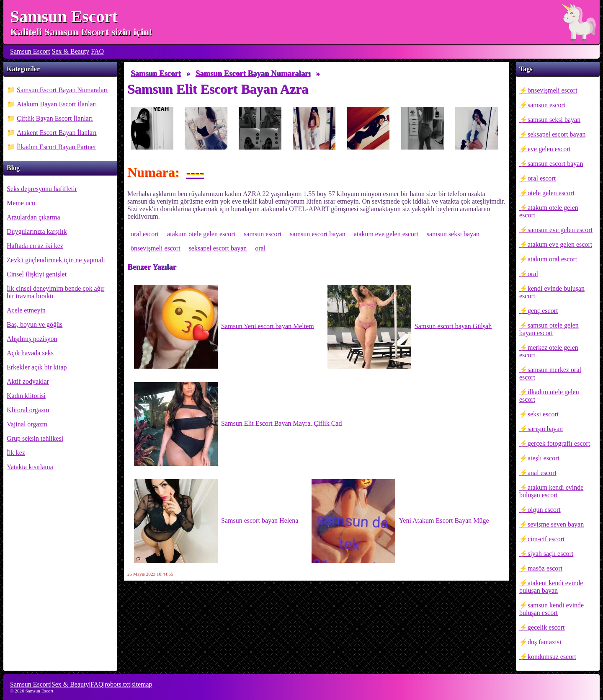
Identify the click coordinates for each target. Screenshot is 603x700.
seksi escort (543, 414)
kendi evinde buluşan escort (552, 292)
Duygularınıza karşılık (37, 231)
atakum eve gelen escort (560, 244)
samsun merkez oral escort (550, 373)
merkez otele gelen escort (549, 351)
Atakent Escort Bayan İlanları (57, 133)
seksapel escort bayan (557, 134)
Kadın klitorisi (26, 396)
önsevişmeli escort (553, 90)
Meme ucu (21, 203)
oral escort (542, 178)
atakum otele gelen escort (549, 211)
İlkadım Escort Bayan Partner (57, 147)
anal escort (542, 473)
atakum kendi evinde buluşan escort (551, 491)
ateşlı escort (544, 458)
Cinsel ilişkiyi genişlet (37, 274)
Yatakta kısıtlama (30, 467)
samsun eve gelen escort (560, 230)
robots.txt (117, 684)
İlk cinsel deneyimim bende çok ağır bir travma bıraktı (55, 292)
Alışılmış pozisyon (32, 339)
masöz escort (545, 568)
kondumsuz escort (552, 657)
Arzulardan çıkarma (33, 217)
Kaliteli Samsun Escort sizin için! (81, 32)
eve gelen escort (549, 149)
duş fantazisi (544, 642)
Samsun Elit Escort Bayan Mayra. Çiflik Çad (238, 424)
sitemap (142, 684)
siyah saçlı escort (550, 554)
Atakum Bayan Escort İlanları (57, 104)
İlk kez (16, 453)
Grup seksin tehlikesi (35, 438)
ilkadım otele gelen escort (549, 396)
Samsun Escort (64, 17)
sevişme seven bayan (556, 524)
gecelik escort (546, 627)
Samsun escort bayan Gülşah (410, 327)
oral (533, 274)
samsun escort (546, 105)
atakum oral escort (552, 259)
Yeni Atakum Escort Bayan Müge (400, 521)
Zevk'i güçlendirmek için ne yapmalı (56, 260)
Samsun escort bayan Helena (216, 521)
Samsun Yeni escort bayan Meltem (224, 327)
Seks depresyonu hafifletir (42, 189)
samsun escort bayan (555, 164)
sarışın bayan (545, 429)
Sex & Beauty (71, 51)
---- (195, 172)
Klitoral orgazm (28, 410)
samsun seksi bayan (554, 120)
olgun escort (544, 510)
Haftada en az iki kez (35, 246)
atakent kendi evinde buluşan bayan (551, 587)
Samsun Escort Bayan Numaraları (62, 90)
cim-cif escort (546, 539)
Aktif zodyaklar (28, 381)
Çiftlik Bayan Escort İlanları (55, 118)
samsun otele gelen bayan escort (549, 329)
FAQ (97, 51)
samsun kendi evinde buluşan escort (551, 609)
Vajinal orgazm (27, 424)
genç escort (543, 311)
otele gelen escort (551, 193)
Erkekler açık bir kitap (37, 367)
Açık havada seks (30, 353)
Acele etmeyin (26, 310)
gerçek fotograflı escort (559, 443)
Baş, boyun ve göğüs (35, 324)
